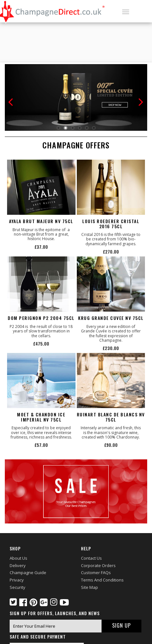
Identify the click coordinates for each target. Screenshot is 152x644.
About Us (18, 558)
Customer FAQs (96, 573)
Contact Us (91, 558)
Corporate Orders (98, 565)
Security (18, 587)
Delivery (18, 565)
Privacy (17, 580)
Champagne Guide (28, 573)
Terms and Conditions (102, 580)
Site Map (89, 587)
